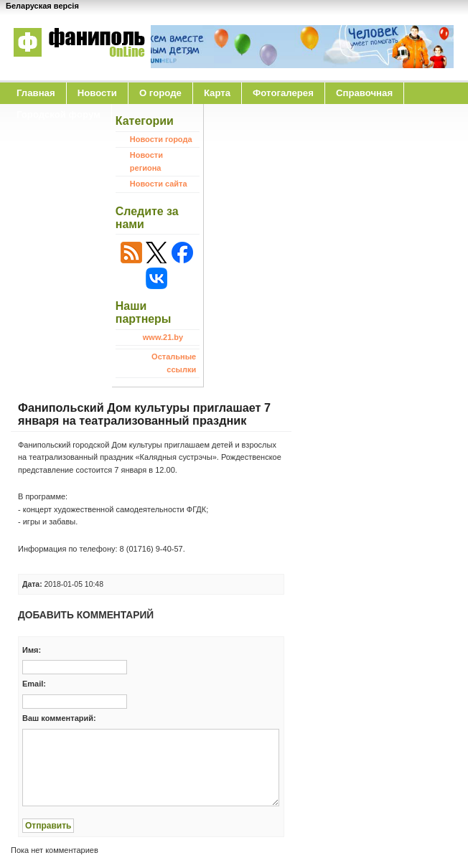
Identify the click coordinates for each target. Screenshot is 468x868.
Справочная (364, 93)
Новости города (161, 139)
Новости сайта (159, 184)
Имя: (32, 650)
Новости (97, 93)
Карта (217, 93)
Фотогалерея (283, 93)
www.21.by (163, 337)
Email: (34, 684)
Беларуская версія (42, 6)
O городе (160, 93)
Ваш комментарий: (59, 718)
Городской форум (58, 114)
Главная (36, 93)
